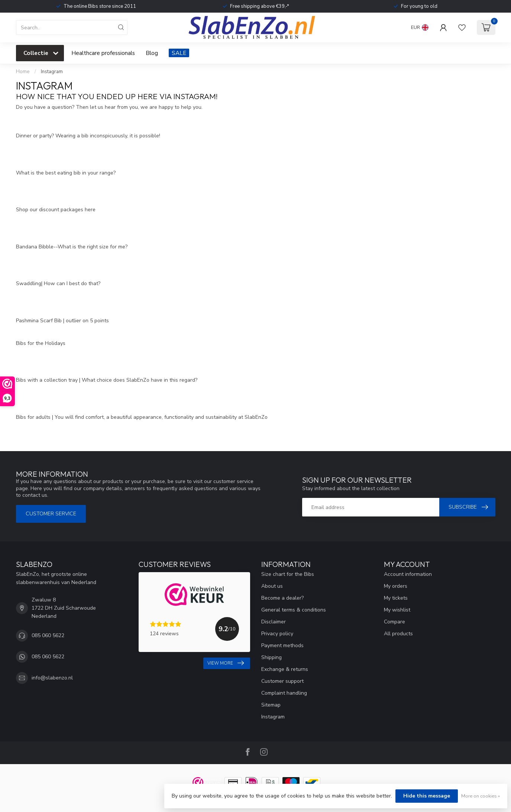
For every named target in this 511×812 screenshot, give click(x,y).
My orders (396, 586)
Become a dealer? (282, 598)
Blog (152, 53)
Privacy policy (277, 634)
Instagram (52, 72)
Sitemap (271, 705)
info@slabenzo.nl (52, 678)
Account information (408, 574)
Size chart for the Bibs (288, 574)
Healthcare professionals (103, 53)
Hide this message (427, 796)
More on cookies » (481, 796)
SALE (179, 53)
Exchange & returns (285, 669)
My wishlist (397, 610)
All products (398, 634)
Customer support (282, 681)
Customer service (51, 514)
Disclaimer (274, 622)
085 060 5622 (48, 635)
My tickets (396, 598)
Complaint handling (284, 693)
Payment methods (282, 645)
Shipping (271, 657)
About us (272, 586)
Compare (394, 622)
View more (226, 663)
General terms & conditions (294, 610)
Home (23, 72)
